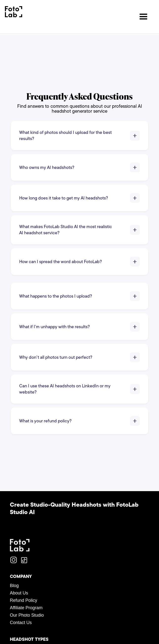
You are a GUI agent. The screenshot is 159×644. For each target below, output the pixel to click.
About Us (19, 593)
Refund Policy (24, 600)
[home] (14, 12)
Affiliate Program (26, 608)
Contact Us (21, 623)
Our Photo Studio (27, 615)
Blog (14, 586)
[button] (143, 17)
